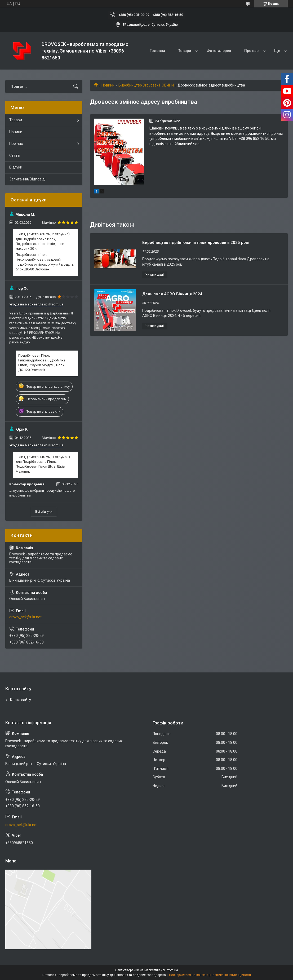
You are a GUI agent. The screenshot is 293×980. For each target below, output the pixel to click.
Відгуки (16, 167)
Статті (15, 156)
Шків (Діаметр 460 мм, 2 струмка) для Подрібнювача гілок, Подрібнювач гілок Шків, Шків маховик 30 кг (43, 241)
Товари (185, 51)
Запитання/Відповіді (27, 179)
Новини (108, 85)
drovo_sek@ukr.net (25, 617)
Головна (157, 51)
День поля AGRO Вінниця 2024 (172, 294)
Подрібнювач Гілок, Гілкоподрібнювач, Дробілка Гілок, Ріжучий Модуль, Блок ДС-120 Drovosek (42, 363)
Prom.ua (172, 970)
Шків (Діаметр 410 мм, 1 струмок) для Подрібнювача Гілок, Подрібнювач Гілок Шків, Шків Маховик (43, 464)
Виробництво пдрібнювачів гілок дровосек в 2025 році (196, 243)
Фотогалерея (219, 51)
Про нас (251, 51)
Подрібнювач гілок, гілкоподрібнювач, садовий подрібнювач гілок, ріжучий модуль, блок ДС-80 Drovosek (45, 262)
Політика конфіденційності (231, 975)
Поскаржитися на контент (188, 975)
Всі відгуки (44, 511)
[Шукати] (76, 87)
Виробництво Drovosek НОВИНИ (146, 85)
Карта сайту (21, 700)
